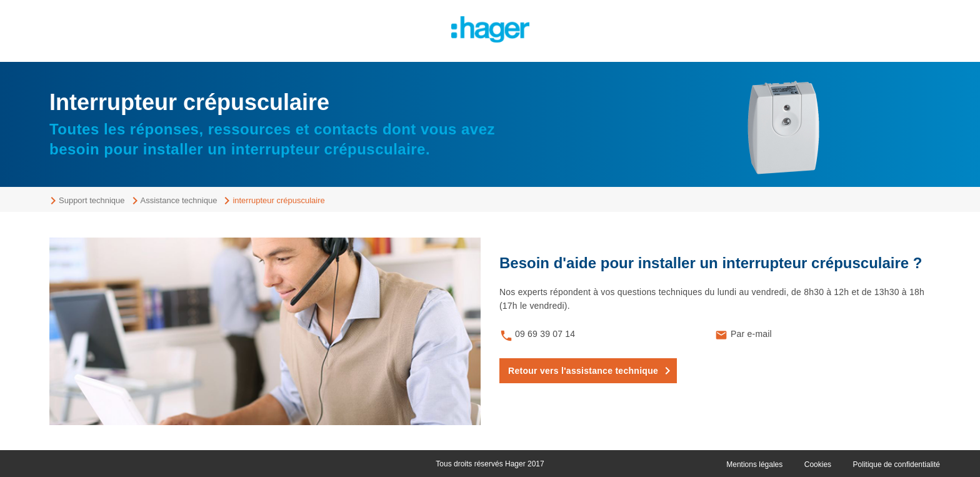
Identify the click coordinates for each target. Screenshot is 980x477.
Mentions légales (754, 464)
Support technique (92, 200)
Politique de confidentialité (897, 464)
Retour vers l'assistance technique (583, 371)
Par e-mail (751, 334)
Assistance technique (179, 200)
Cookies (818, 464)
